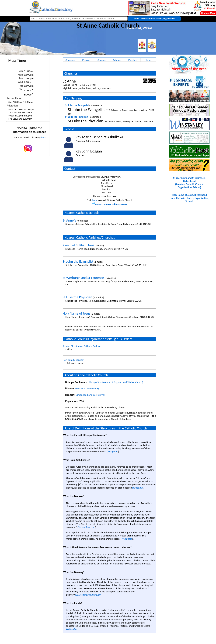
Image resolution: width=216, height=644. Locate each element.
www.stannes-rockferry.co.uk (109, 204)
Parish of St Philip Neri (78, 245)
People (86, 60)
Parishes (133, 60)
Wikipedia (113, 451)
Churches (70, 60)
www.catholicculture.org (88, 595)
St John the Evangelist (77, 105)
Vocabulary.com (87, 527)
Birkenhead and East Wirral (90, 395)
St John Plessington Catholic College (82, 346)
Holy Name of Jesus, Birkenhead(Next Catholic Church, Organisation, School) (189, 198)
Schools (117, 60)
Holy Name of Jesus (76, 313)
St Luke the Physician (77, 117)
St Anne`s (69, 220)
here (44, 137)
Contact (102, 60)
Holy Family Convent (74, 360)
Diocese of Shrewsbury (87, 389)
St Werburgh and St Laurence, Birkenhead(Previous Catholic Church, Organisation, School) (189, 183)
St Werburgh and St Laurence (83, 278)
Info (148, 60)
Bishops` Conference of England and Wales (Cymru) (116, 382)
